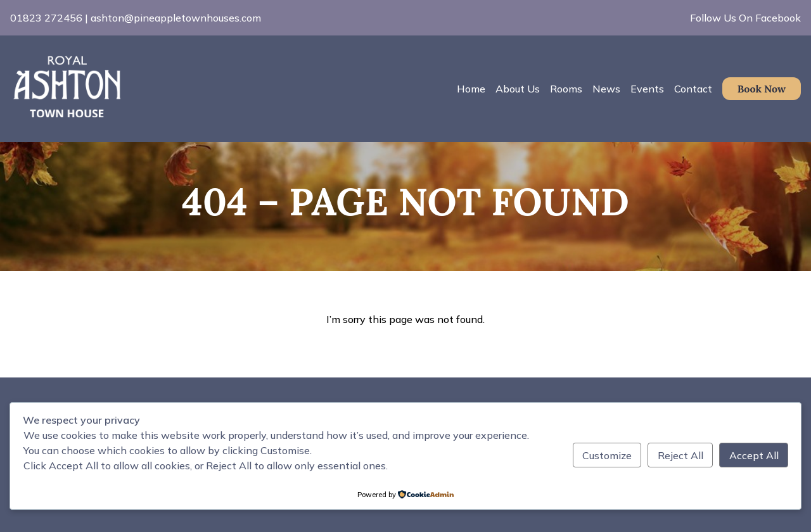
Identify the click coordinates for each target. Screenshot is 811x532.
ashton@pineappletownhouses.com (176, 18)
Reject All (680, 455)
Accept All (754, 455)
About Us (518, 89)
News (606, 89)
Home (471, 89)
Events (647, 89)
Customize (607, 455)
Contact (693, 89)
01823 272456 (46, 18)
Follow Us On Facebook (745, 18)
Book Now (762, 89)
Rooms (566, 89)
